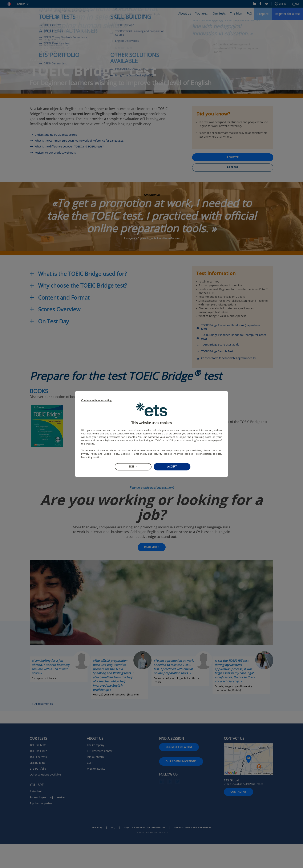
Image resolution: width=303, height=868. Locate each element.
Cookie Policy (111, 454)
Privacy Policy (89, 454)
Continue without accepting (96, 400)
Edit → (133, 467)
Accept (172, 467)
